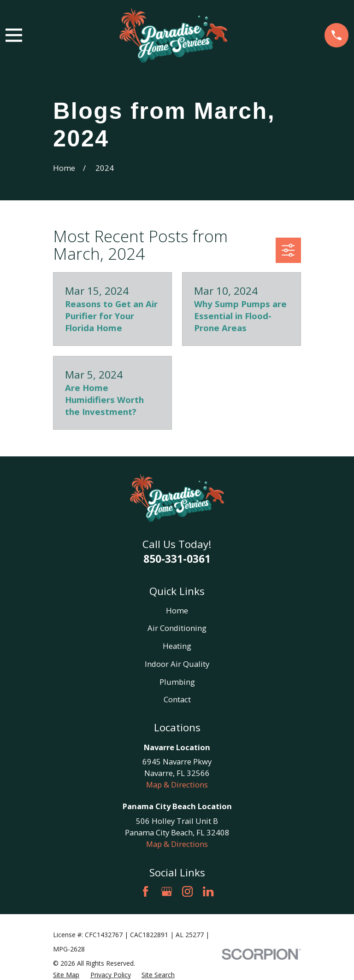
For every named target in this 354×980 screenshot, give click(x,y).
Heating (177, 646)
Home (177, 610)
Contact (177, 699)
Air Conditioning (177, 628)
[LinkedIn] (208, 891)
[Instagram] (187, 891)
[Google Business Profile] (167, 891)
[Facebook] (145, 891)
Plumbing (177, 682)
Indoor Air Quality (177, 664)
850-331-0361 (177, 559)
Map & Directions (177, 785)
